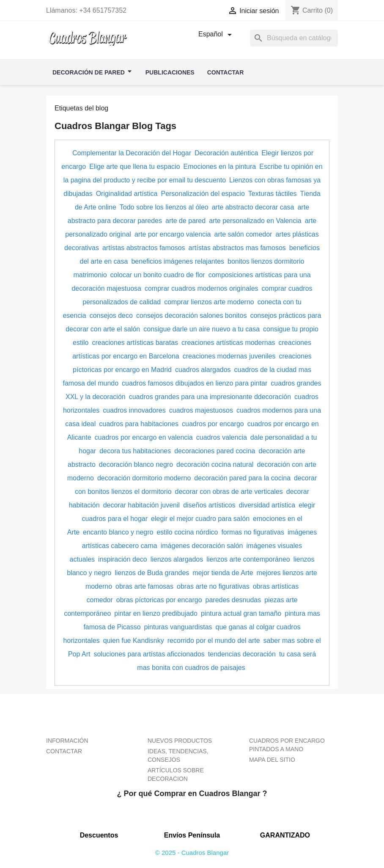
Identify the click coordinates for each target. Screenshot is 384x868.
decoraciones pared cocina (215, 451)
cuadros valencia (222, 437)
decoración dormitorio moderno (144, 478)
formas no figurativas (253, 532)
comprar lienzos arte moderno (209, 302)
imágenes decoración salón (202, 546)
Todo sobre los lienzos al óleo (164, 207)
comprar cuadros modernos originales (202, 288)
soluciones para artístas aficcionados (149, 654)
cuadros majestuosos (201, 410)
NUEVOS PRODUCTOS (180, 741)
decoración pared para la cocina (242, 478)
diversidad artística (267, 505)
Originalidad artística (127, 194)
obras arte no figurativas (213, 586)
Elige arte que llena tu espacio (134, 167)
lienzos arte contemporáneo (248, 559)
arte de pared (185, 221)
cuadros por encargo (213, 424)
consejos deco (111, 316)
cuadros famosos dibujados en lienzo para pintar (195, 383)
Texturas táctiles (273, 194)
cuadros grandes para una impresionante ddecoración (210, 397)
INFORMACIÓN (67, 741)
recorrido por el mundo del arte (214, 641)
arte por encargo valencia (173, 234)
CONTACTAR (64, 751)
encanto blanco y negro (118, 532)
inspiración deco (123, 559)
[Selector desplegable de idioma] (217, 35)
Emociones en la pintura (220, 167)
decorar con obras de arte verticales (229, 492)
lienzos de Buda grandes (152, 573)
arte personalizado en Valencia (255, 221)
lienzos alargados (177, 559)
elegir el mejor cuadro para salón (200, 519)
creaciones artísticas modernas (228, 343)
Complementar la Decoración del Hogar (132, 153)
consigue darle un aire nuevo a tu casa (202, 329)
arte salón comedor (243, 234)
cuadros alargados (203, 370)
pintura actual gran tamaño (241, 613)
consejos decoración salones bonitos (192, 316)
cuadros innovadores (134, 410)
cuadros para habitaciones (139, 424)
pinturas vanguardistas (178, 627)
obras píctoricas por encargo (159, 600)
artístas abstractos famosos (144, 248)
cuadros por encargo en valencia (144, 437)
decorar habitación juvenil (141, 505)
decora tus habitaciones (135, 451)
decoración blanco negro (136, 464)
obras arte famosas (144, 586)
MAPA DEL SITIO (272, 760)
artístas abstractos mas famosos (237, 248)
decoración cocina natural (215, 464)
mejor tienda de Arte (223, 573)
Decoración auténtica (226, 153)
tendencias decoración (242, 654)
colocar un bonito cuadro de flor (158, 275)
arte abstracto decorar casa (253, 207)
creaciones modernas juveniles (229, 356)
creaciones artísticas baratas (135, 343)
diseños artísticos (209, 505)
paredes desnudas (233, 600)
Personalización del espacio (203, 194)
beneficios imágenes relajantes (178, 261)
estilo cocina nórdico (187, 532)
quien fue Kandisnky (134, 641)
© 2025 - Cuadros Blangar (192, 853)
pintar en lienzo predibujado (156, 613)
